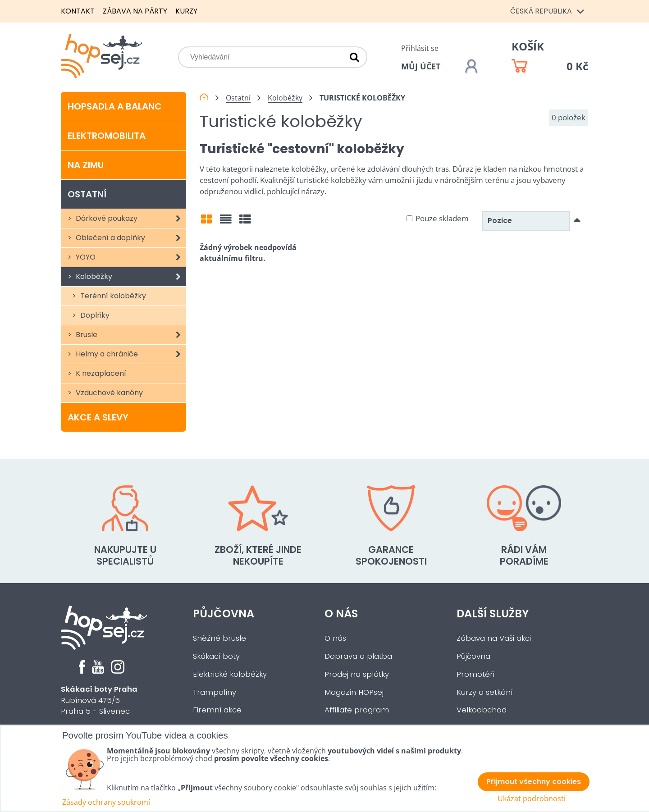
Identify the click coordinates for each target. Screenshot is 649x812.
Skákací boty (216, 656)
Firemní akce (217, 710)
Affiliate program (357, 710)
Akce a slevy (98, 417)
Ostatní (87, 194)
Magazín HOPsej (354, 692)
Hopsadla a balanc (115, 106)
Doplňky (94, 315)
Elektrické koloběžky (230, 674)
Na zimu (86, 165)
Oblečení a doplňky (130, 238)
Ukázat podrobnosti (532, 799)
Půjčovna (224, 614)
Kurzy (186, 11)
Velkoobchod (482, 710)
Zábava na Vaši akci (494, 638)
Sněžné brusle (219, 638)
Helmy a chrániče (130, 354)
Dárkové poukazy (130, 219)
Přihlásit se (420, 48)
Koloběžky (130, 277)
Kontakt (78, 11)
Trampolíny (215, 692)
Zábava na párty (135, 11)
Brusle (130, 335)
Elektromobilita (107, 136)
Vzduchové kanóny (108, 393)
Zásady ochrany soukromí (106, 802)
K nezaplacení (100, 373)
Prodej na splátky (357, 674)
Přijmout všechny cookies (534, 782)
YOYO (130, 257)
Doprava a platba (358, 656)
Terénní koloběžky (112, 296)
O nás (341, 614)
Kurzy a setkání (484, 692)
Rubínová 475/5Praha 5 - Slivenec (99, 700)
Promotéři (475, 674)
